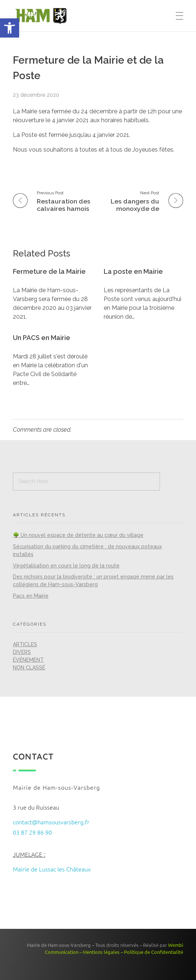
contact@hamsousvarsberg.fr (51, 822)
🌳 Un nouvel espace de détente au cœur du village (78, 535)
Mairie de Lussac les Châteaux (52, 869)
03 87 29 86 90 (32, 832)
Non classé (29, 668)
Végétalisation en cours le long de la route (66, 566)
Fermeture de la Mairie (49, 271)
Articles (25, 644)
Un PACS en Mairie (42, 338)
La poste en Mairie (133, 271)
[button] (10, 28)
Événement (28, 660)
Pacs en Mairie (31, 596)
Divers (22, 652)
